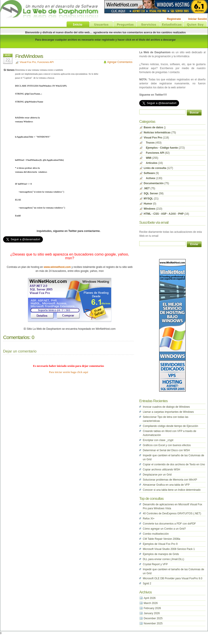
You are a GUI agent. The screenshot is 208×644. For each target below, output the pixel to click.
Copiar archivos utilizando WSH (161, 470)
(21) (151, 199)
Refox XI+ (149, 519)
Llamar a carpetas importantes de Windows (168, 412)
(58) (154, 193)
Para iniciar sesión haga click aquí (68, 372)
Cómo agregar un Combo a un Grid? (164, 529)
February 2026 (152, 608)
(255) (151, 158)
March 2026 (151, 603)
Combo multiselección (156, 534)
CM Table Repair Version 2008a (161, 539)
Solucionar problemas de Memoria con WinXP (170, 480)
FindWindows (29, 56)
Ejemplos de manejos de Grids (161, 554)
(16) (153, 163)
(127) (158, 168)
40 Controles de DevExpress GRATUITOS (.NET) (172, 513)
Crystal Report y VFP (155, 564)
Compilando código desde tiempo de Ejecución (170, 426)
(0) (150, 204)
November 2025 (153, 623)
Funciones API (45, 62)
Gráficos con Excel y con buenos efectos (167, 445)
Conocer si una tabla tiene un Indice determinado (172, 490)
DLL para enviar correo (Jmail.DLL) (163, 559)
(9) (151, 173)
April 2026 (150, 598)
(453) (153, 143)
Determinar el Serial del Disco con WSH (166, 450)
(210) (153, 209)
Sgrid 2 (147, 583)
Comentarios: (17, 337)
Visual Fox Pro (28, 62)
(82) (157, 153)
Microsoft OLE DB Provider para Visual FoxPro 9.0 (173, 578)
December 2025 (153, 618)
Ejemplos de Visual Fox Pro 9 (160, 544)
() (155, 127)
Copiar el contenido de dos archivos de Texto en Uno (174, 464)
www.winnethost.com (57, 267)
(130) (153, 178)
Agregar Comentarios (120, 62)
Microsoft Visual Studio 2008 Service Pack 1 (169, 549)
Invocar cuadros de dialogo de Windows (166, 407)
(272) (164, 148)
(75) (160, 133)
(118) (156, 138)
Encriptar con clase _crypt (158, 440)
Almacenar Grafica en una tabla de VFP (166, 485)
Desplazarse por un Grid (157, 475)
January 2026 (152, 613)
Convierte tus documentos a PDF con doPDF (169, 524)
